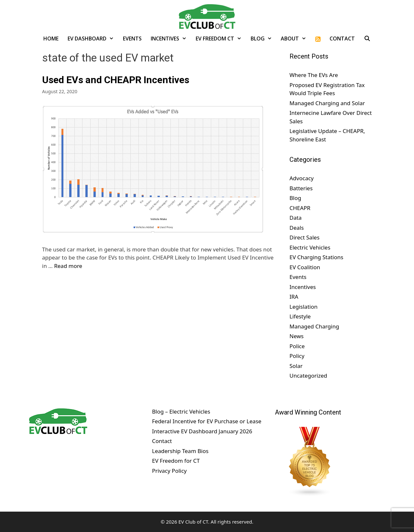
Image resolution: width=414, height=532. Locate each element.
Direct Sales (305, 237)
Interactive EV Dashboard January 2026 (202, 431)
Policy (297, 356)
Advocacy (302, 178)
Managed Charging (314, 326)
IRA (294, 297)
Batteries (301, 188)
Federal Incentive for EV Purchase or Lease (207, 421)
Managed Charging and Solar (327, 103)
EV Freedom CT (221, 39)
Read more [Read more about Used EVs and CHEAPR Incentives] (68, 266)
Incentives (171, 39)
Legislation (304, 307)
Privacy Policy (169, 471)
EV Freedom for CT (176, 461)
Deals (297, 228)
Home (51, 39)
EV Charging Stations (316, 257)
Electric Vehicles (310, 247)
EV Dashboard (93, 39)
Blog (264, 39)
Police (297, 346)
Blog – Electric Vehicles (181, 411)
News (297, 336)
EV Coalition (305, 267)
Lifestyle (300, 316)
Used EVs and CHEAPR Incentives (116, 80)
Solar (296, 366)
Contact (342, 39)
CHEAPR (300, 208)
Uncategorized (308, 376)
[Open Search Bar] (367, 39)
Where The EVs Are (314, 75)
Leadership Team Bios (180, 451)
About (296, 39)
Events (132, 39)
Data (296, 218)
